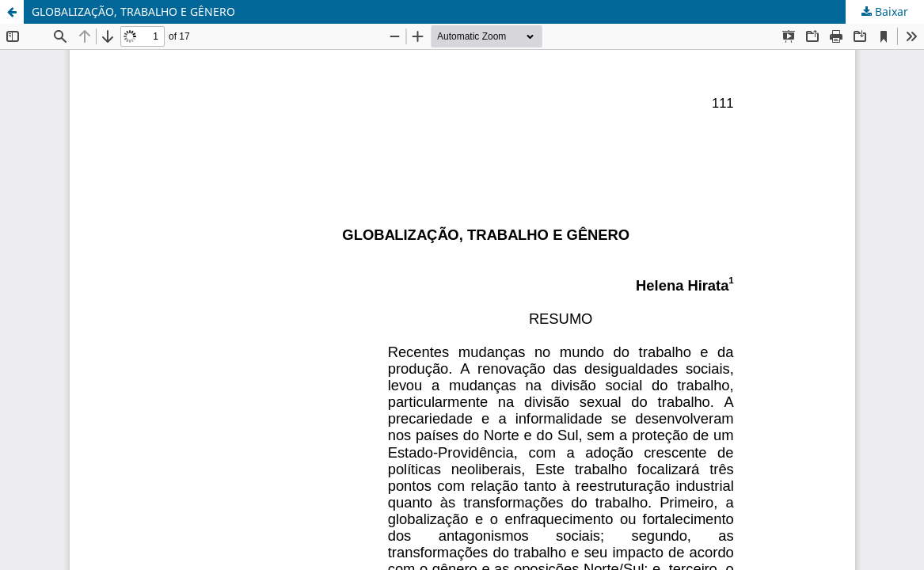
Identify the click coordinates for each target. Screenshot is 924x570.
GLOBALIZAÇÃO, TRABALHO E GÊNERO (133, 11)
